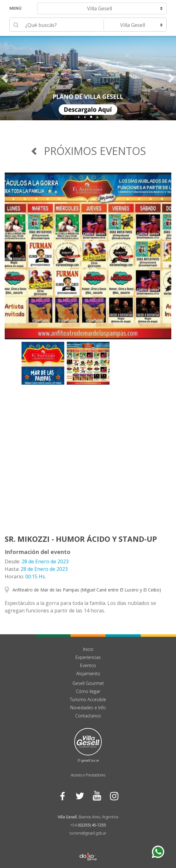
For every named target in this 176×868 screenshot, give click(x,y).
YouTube (97, 796)
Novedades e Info (88, 708)
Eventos (88, 665)
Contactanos (88, 716)
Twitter (79, 796)
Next (171, 78)
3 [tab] (91, 117)
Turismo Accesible (88, 699)
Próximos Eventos (88, 151)
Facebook (62, 796)
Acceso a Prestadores (88, 775)
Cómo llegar (88, 691)
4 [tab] (97, 117)
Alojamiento (88, 673)
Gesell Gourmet (88, 683)
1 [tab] (79, 117)
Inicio (88, 649)
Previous (5, 78)
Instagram (114, 796)
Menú (15, 8)
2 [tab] (85, 117)
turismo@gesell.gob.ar (88, 833)
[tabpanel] (88, 78)
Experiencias (88, 657)
